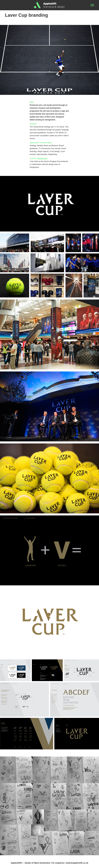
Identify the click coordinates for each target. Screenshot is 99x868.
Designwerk (42, 158)
